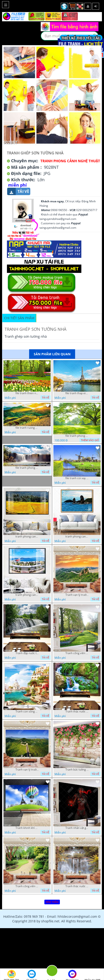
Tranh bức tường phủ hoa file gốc (77, 770)
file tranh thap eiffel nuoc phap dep (77, 393)
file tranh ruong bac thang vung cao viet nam (27, 428)
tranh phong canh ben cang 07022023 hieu (27, 595)
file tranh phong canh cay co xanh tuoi (77, 436)
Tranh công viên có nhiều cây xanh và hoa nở (77, 653)
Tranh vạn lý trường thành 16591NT (27, 770)
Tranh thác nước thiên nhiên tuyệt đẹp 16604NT (77, 712)
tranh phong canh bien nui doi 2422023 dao (77, 537)
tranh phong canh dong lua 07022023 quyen (27, 537)
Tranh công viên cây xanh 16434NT (27, 886)
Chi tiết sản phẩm (19, 318)
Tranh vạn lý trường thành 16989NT (77, 595)
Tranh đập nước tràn (27, 653)
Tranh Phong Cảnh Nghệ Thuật (70, 161)
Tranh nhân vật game (77, 828)
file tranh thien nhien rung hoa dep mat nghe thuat (27, 393)
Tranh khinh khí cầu (27, 828)
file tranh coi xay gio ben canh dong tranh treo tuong (77, 478)
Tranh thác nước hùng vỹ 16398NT (77, 886)
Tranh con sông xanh (27, 712)
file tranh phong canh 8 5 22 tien (27, 468)
